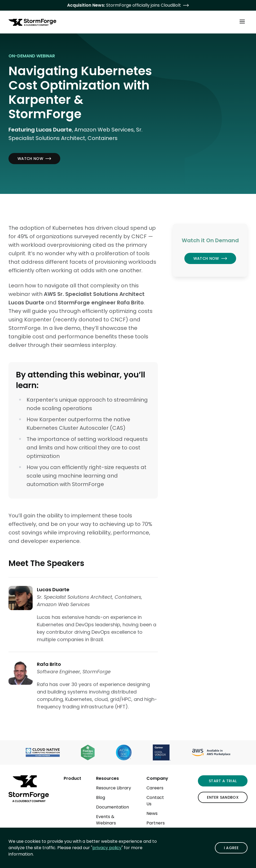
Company (157, 778)
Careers (155, 788)
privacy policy (107, 848)
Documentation (112, 807)
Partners (156, 823)
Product (72, 778)
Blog (101, 797)
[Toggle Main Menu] (242, 21)
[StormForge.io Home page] (32, 22)
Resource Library (114, 788)
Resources (107, 778)
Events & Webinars (106, 820)
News (152, 813)
